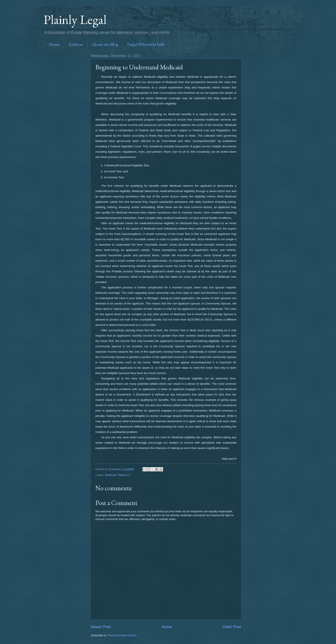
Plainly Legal (75, 19)
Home (54, 44)
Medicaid (111, 475)
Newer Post (101, 627)
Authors (76, 44)
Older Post (232, 627)
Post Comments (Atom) (122, 635)
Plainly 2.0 (124, 475)
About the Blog (105, 44)
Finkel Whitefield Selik (146, 44)
